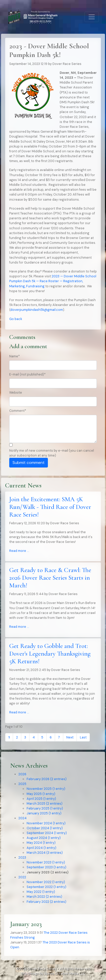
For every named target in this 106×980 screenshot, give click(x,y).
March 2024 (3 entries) (45, 853)
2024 (23, 818)
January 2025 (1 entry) (44, 813)
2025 (22, 784)
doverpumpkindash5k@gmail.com (37, 310)
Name (14, 356)
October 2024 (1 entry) (45, 828)
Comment (18, 411)
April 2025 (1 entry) (41, 799)
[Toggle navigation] (92, 17)
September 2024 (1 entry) (47, 833)
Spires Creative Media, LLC (65, 973)
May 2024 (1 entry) (41, 843)
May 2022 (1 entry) (41, 892)
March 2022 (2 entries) (44, 897)
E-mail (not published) (27, 374)
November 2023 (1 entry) (46, 862)
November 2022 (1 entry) (46, 882)
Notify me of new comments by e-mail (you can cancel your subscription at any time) (52, 453)
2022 (22, 877)
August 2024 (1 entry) (44, 838)
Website (16, 392)
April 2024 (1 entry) (41, 848)
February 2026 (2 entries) (47, 779)
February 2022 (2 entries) (46, 902)
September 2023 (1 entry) (46, 867)
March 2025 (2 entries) (45, 804)
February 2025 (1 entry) (45, 808)
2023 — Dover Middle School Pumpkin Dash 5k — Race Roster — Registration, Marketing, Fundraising (53, 281)
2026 (22, 774)
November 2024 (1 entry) (46, 823)
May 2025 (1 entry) (41, 794)
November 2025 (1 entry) (46, 789)
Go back (16, 319)
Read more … (19, 551)
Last (83, 737)
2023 (22, 857)
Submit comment (29, 463)
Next (70, 737)
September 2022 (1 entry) (46, 887)
